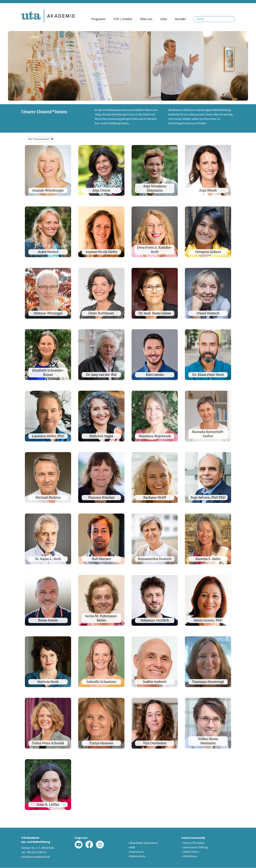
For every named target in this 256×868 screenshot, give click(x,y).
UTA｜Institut (123, 19)
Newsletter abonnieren (143, 843)
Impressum (136, 852)
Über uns (146, 19)
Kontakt (180, 19)
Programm (98, 19)
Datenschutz (137, 856)
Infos (164, 19)
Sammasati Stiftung (195, 847)
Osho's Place (190, 852)
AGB (131, 847)
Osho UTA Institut (193, 843)
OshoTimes (189, 856)
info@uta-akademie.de (36, 857)
